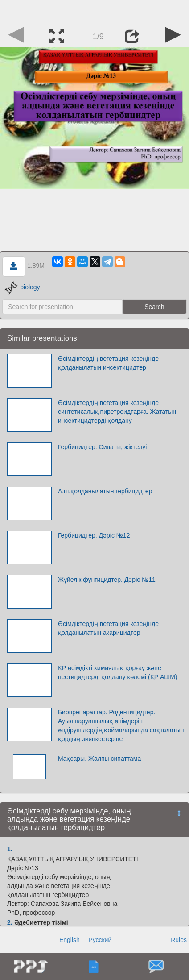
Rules (179, 940)
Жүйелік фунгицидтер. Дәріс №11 (107, 580)
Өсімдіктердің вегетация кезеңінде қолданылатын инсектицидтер (108, 363)
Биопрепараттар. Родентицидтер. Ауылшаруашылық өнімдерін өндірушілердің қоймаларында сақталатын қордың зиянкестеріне (121, 726)
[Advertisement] (94, 11)
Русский (100, 940)
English (70, 940)
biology (22, 287)
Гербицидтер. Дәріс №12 (94, 535)
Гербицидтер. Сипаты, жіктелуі (103, 447)
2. (10, 922)
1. (10, 849)
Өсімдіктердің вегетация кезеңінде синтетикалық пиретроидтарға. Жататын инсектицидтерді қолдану (117, 412)
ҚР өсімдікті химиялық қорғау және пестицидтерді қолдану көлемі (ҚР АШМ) (118, 672)
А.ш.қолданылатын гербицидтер (105, 491)
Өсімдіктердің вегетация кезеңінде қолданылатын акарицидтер (108, 628)
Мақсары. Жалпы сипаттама (99, 759)
